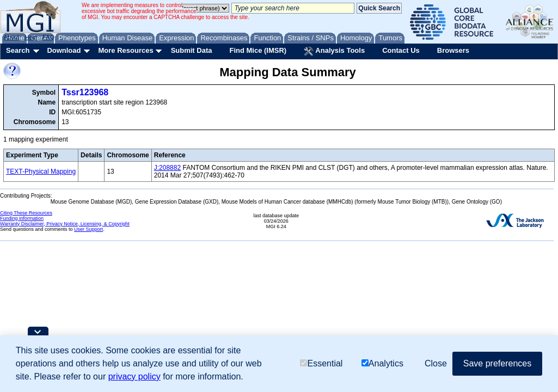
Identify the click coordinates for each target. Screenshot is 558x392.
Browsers (453, 50)
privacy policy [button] (134, 376)
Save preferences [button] (497, 363)
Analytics (382, 363)
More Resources (125, 50)
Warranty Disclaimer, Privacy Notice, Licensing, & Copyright (65, 224)
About (12, 37)
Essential (321, 363)
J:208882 (167, 168)
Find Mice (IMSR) (258, 50)
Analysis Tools (334, 51)
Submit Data (192, 50)
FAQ (48, 37)
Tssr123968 (85, 92)
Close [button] (436, 363)
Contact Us (401, 50)
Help (31, 37)
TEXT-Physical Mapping (41, 171)
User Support (88, 229)
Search (18, 50)
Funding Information (22, 218)
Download (64, 50)
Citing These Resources (26, 213)
